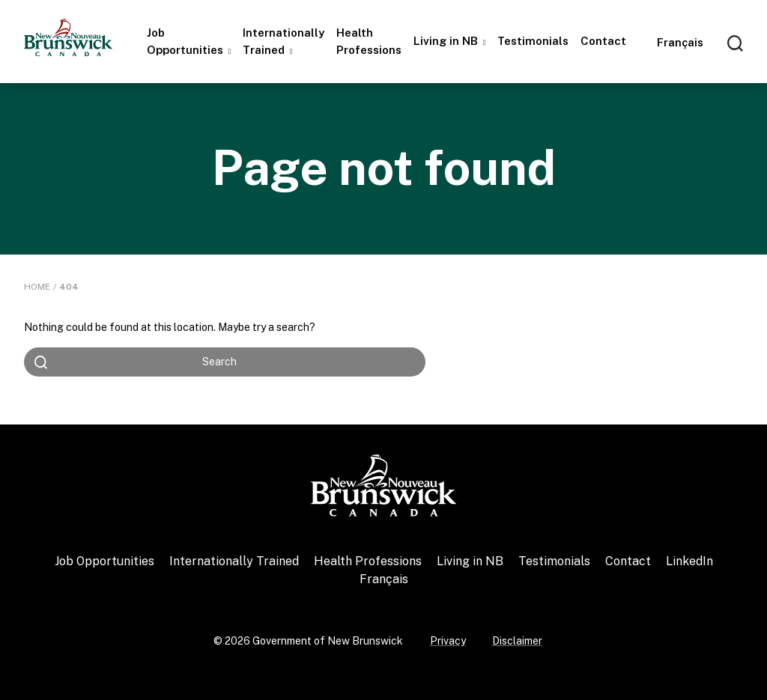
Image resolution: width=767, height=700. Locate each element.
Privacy (448, 641)
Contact (603, 41)
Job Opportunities (187, 41)
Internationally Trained (284, 41)
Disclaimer (517, 641)
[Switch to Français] (680, 42)
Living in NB (447, 41)
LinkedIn (689, 561)
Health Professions (369, 41)
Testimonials (533, 41)
